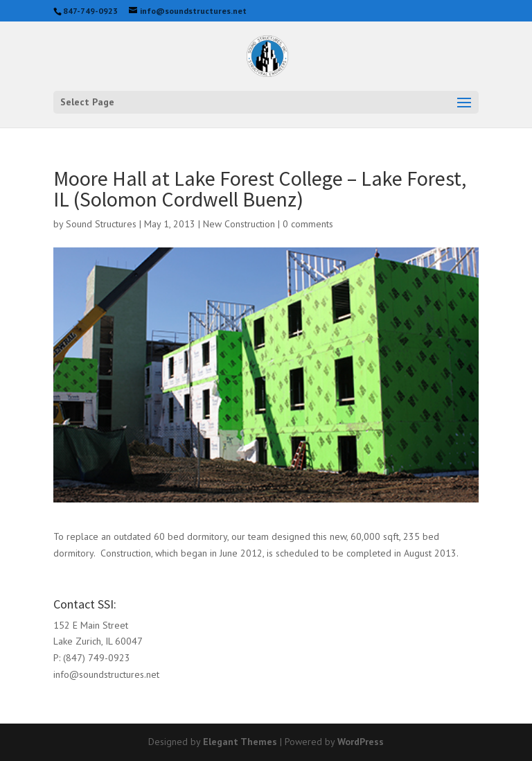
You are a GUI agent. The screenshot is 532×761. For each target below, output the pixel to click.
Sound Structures (101, 224)
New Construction (239, 224)
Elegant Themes (240, 742)
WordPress (361, 742)
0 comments (308, 224)
